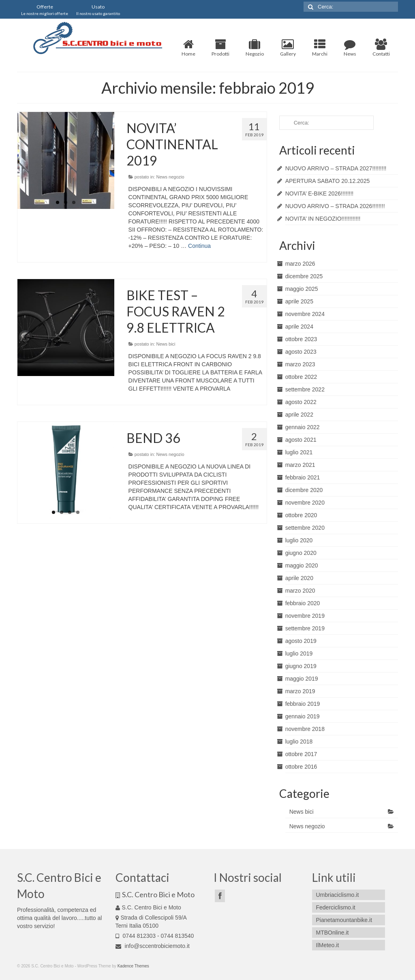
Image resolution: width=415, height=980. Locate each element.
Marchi (320, 48)
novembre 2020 (305, 503)
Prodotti (220, 48)
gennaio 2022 (303, 427)
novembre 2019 (305, 616)
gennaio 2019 (303, 716)
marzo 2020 (300, 591)
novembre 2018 (305, 729)
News (350, 48)
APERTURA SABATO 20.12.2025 (328, 181)
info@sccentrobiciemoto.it (153, 946)
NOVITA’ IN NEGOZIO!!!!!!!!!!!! (323, 219)
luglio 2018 (299, 741)
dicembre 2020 (304, 490)
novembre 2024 (305, 314)
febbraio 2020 (303, 603)
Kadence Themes (133, 966)
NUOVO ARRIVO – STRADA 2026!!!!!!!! (335, 206)
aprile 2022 (299, 415)
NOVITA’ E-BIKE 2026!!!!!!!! (320, 193)
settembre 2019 (305, 628)
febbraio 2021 (303, 477)
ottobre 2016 (301, 767)
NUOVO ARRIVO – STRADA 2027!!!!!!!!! (336, 168)
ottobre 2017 (301, 754)
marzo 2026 (300, 264)
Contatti (381, 48)
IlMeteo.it (328, 945)
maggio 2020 (302, 565)
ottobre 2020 (301, 515)
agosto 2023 (301, 352)
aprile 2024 (299, 327)
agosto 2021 (301, 440)
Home (188, 48)
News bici (166, 344)
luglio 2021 (299, 452)
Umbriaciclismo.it (338, 895)
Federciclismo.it (336, 907)
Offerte (45, 10)
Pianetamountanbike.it (344, 920)
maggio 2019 (302, 679)
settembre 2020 (305, 528)
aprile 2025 (299, 301)
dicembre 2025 (304, 276)
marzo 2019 (300, 691)
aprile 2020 (299, 578)
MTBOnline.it (333, 933)
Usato (98, 10)
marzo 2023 (300, 364)
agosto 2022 (301, 402)
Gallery (288, 48)
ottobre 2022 (301, 377)
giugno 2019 (301, 666)
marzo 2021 (300, 465)
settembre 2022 (305, 389)
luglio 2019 (299, 653)
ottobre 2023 (301, 339)
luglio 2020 (299, 540)
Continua (199, 246)
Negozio (255, 48)
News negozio (170, 177)
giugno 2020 (301, 553)
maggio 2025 (302, 289)
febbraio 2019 (303, 704)
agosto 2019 (301, 641)
